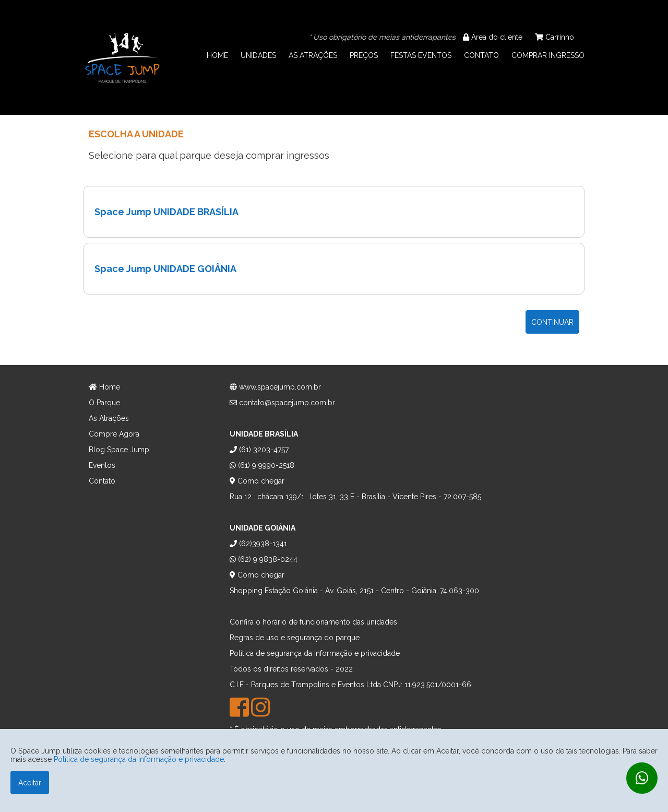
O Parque (104, 403)
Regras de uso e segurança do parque (295, 638)
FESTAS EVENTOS (421, 55)
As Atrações (109, 418)
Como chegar (257, 481)
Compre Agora (114, 434)
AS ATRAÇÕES (313, 55)
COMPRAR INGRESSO (548, 55)
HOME (217, 55)
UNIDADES (258, 55)
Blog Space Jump (119, 450)
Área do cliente (493, 37)
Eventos (102, 465)
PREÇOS (364, 55)
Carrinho (554, 37)
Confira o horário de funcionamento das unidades (313, 622)
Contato (102, 481)
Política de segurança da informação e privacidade (139, 759)
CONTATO (481, 55)
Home (104, 387)
